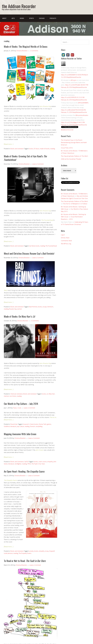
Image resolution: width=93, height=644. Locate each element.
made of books (45, 149)
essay (47, 551)
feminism (50, 307)
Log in (63, 235)
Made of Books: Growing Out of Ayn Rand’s (25, 158)
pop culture (20, 426)
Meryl (6, 290)
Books (22, 18)
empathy (50, 462)
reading (53, 149)
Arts (13, 18)
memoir (6, 396)
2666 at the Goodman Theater (71, 159)
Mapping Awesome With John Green (20, 434)
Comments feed (66, 241)
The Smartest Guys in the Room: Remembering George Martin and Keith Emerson (74, 142)
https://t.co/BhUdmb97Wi (69, 110)
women (20, 309)
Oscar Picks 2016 (67, 148)
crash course (43, 462)
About (4, 18)
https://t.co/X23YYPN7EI (69, 97)
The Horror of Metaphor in (75, 204)
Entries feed (65, 238)
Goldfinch (7, 426)
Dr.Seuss (37, 149)
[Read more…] (9, 144)
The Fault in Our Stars (38, 464)
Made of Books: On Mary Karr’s (19, 316)
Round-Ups (14, 424)
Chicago (42, 18)
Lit (47, 394)
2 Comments (34, 51)
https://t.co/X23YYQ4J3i (73, 85)
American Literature (17, 394)
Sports (32, 18)
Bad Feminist (33, 307)
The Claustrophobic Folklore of (74, 156)
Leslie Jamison (8, 553)
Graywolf (52, 551)
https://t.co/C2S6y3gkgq (69, 122)
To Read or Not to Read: (25, 561)
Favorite (78, 77)
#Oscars (74, 80)
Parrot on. (53, 417)
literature (13, 426)
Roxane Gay (13, 309)
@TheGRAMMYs (83, 103)
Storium (33, 426)
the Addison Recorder (19, 6)
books (31, 149)
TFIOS (29, 464)
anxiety (31, 551)
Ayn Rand (32, 246)
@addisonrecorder (67, 130)
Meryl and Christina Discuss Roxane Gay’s (29, 253)
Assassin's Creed (28, 424)
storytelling (39, 426)
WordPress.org (66, 244)
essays (45, 307)
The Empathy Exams (25, 553)
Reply (69, 77)
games (49, 424)
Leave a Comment (38, 164)
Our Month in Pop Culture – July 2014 (21, 404)
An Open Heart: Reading (24, 471)
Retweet (73, 77)
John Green (40, 450)
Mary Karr (52, 394)
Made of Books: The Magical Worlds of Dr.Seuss (26, 46)
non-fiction (13, 396)
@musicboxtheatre (82, 115)
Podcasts (53, 18)
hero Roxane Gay (45, 106)
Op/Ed (26, 462)
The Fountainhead (51, 246)
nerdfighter (18, 464)
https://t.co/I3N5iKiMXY (68, 75)
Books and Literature (17, 149)
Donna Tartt (43, 424)
